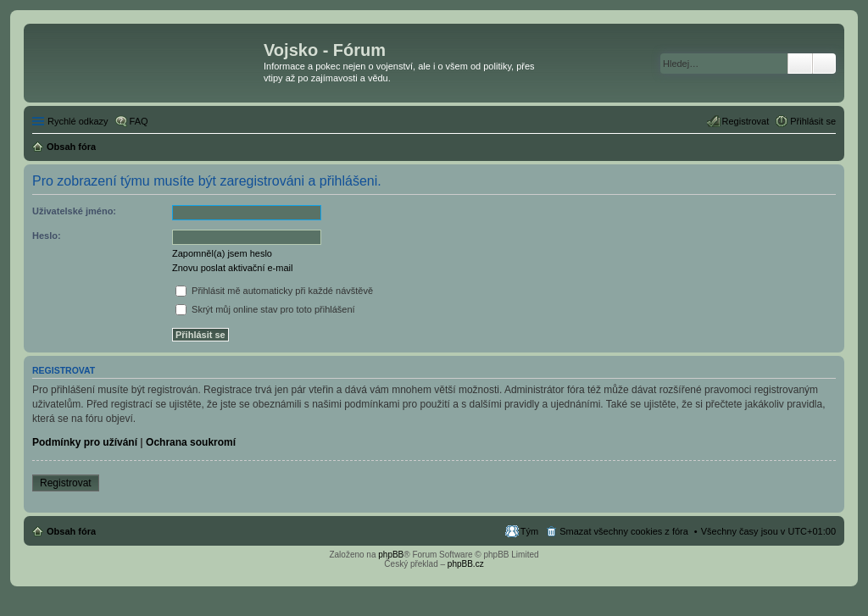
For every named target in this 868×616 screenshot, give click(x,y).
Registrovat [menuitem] (746, 121)
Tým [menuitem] (529, 531)
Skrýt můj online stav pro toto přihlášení (265, 309)
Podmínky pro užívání (85, 442)
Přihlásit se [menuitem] (813, 121)
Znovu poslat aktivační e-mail (232, 268)
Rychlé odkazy (78, 121)
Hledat (800, 64)
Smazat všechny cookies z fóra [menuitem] (624, 531)
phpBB (391, 555)
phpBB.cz (466, 564)
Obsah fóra (71, 531)
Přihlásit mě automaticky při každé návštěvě (274, 291)
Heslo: (47, 236)
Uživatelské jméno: (74, 211)
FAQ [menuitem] (139, 121)
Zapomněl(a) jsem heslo (222, 253)
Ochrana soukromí (191, 442)
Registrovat (66, 483)
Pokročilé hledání (824, 64)
